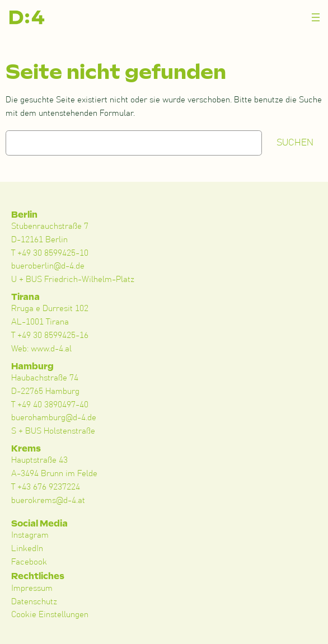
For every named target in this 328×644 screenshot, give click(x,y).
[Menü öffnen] (316, 17)
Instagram (30, 535)
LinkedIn (27, 549)
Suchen (295, 143)
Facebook (29, 562)
